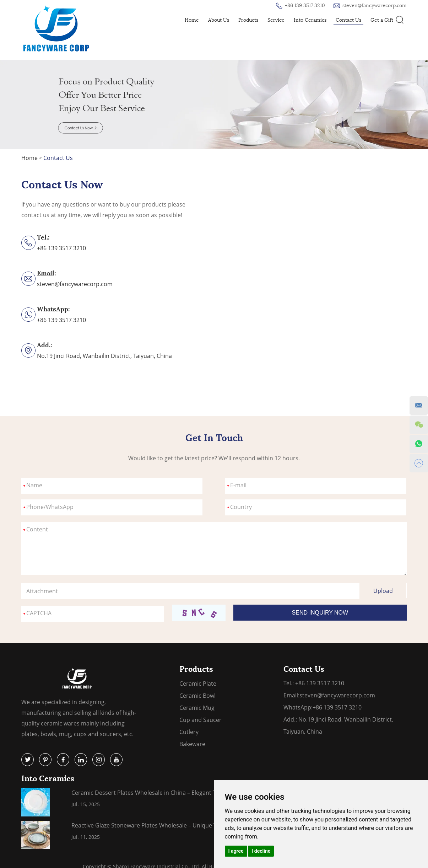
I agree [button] (236, 851)
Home (192, 20)
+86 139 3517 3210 (61, 320)
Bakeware (192, 744)
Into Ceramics (310, 20)
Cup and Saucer (201, 720)
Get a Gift (382, 20)
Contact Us (348, 20)
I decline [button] (261, 851)
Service (276, 20)
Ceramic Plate (198, 684)
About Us (219, 20)
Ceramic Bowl (197, 696)
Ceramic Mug (197, 708)
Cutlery (189, 732)
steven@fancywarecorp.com (375, 6)
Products (248, 20)
